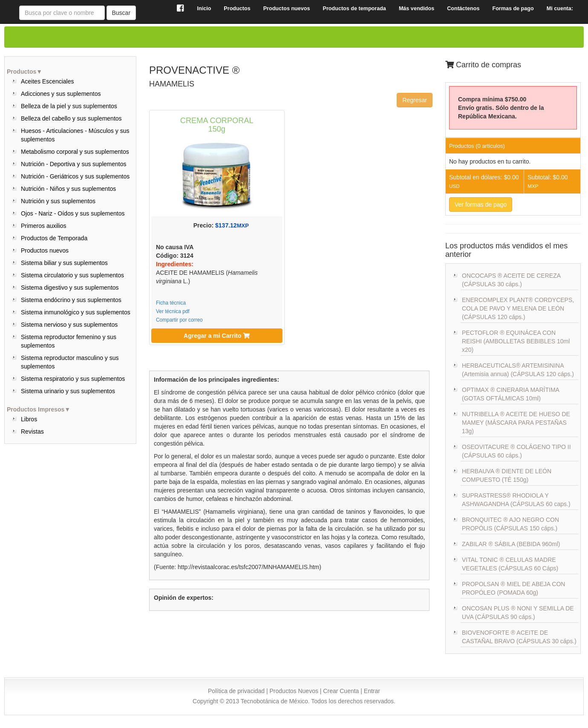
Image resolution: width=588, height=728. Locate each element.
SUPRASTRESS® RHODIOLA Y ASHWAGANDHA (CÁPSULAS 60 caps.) (516, 500)
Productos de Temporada (54, 238)
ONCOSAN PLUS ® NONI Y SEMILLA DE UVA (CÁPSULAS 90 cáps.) (518, 613)
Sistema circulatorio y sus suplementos (72, 275)
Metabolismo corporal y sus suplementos (75, 152)
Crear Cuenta (341, 691)
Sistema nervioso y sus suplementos (69, 325)
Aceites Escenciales (48, 81)
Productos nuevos (45, 250)
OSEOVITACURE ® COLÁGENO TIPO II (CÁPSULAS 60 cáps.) (516, 451)
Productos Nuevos (294, 691)
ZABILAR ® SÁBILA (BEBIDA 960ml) (511, 544)
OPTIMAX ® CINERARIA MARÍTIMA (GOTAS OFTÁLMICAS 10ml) (510, 394)
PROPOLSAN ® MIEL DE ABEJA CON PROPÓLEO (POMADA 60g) (513, 588)
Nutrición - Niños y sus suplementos (68, 189)
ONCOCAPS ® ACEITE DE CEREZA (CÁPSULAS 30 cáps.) (511, 280)
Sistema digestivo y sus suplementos (70, 288)
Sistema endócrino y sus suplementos (71, 300)
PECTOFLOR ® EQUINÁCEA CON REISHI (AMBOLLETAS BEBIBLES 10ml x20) (516, 341)
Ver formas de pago (481, 204)
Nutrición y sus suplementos (58, 201)
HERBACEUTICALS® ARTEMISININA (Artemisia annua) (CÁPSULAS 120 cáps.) (518, 370)
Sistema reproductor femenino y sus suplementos (69, 341)
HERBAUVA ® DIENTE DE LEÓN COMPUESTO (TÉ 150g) (507, 475)
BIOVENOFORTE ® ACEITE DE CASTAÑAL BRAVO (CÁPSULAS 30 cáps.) (519, 637)
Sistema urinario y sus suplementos (68, 391)
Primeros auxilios (44, 226)
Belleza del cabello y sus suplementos (71, 118)
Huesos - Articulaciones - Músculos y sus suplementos (75, 135)
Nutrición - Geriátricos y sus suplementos (75, 176)
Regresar (415, 100)
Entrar (372, 691)
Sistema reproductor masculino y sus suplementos (70, 362)
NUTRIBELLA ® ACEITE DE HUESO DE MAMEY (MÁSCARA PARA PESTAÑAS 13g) (516, 423)
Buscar (121, 13)
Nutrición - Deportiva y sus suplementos (73, 164)
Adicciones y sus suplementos (61, 94)
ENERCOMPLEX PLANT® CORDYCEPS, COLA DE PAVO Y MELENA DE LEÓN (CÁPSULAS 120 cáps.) (518, 308)
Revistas (32, 432)
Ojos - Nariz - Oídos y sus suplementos (73, 213)
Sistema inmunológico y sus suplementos (76, 312)
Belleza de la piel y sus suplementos (69, 106)
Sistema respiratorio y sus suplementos (73, 379)
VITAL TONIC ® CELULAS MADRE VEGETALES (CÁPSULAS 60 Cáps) (510, 564)
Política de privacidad (236, 691)
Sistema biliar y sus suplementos (64, 263)
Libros (29, 419)
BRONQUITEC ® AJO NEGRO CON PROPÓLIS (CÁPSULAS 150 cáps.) (510, 524)
